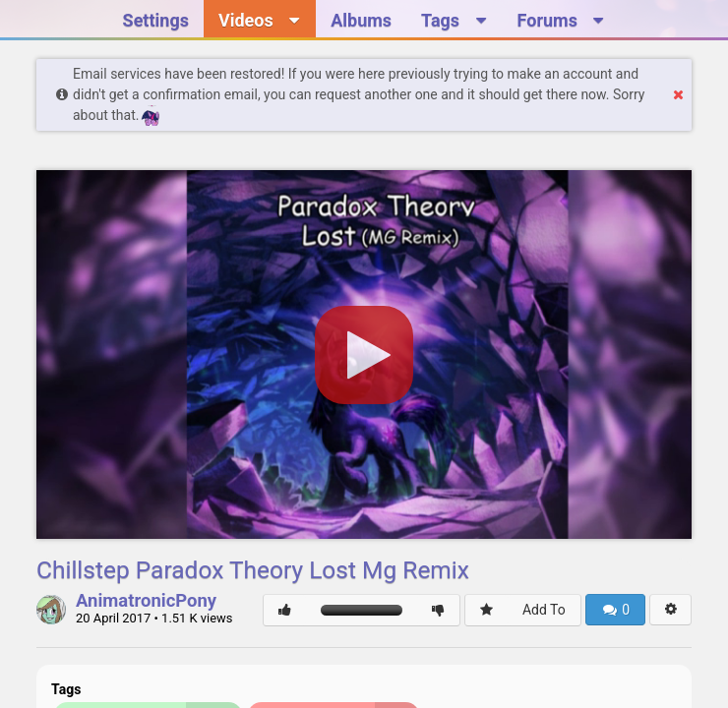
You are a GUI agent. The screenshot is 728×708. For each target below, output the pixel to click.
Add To (544, 610)
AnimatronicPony (146, 602)
